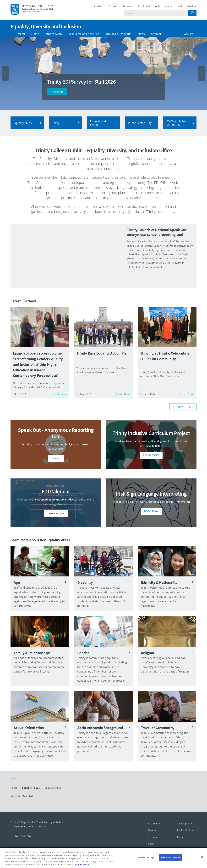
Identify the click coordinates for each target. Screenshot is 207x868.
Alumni (169, 6)
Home (35, 34)
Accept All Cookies (170, 857)
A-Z (180, 6)
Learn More (151, 455)
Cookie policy (184, 823)
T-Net (151, 844)
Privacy (152, 830)
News (141, 34)
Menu (18, 34)
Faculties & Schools (149, 6)
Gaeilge (191, 6)
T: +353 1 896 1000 (21, 836)
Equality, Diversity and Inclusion (46, 27)
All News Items (183, 407)
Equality (14, 778)
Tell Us (56, 458)
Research (128, 6)
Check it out (56, 513)
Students (99, 6)
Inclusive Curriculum (119, 34)
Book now (151, 511)
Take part (57, 92)
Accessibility (155, 823)
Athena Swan (54, 34)
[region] (103, 858)
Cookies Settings (186, 830)
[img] (67, 256)
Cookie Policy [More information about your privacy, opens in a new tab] (82, 865)
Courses (113, 6)
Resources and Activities (84, 34)
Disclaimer (154, 837)
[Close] (202, 857)
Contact (156, 34)
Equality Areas (53, 788)
